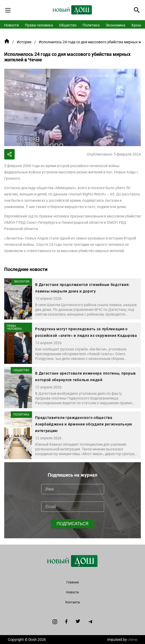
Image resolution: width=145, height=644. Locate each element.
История (24, 42)
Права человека (39, 25)
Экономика (116, 25)
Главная (73, 582)
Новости (12, 25)
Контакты (73, 602)
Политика (91, 25)
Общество (68, 25)
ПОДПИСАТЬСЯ (72, 524)
